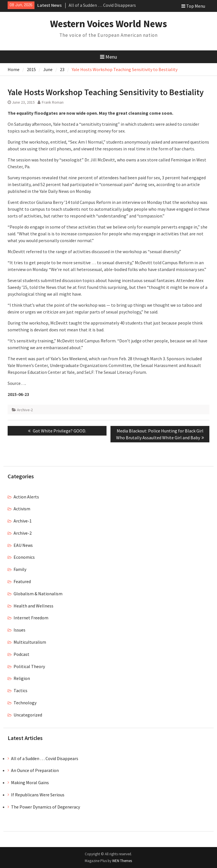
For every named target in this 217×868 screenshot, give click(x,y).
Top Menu (193, 6)
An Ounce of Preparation (35, 770)
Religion (22, 678)
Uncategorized (28, 715)
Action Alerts (26, 497)
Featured (22, 581)
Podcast (21, 654)
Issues (19, 630)
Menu (108, 57)
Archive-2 (25, 410)
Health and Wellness (33, 606)
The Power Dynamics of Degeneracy (45, 807)
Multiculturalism (30, 642)
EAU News (23, 545)
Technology (25, 703)
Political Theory (29, 666)
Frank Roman (53, 102)
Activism (22, 509)
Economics (24, 557)
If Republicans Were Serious (38, 795)
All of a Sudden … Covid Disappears (102, 5)
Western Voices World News (108, 24)
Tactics (20, 690)
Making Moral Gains (30, 782)
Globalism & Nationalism (38, 594)
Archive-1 (23, 521)
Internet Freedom (31, 618)
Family (20, 569)
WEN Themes (122, 861)
